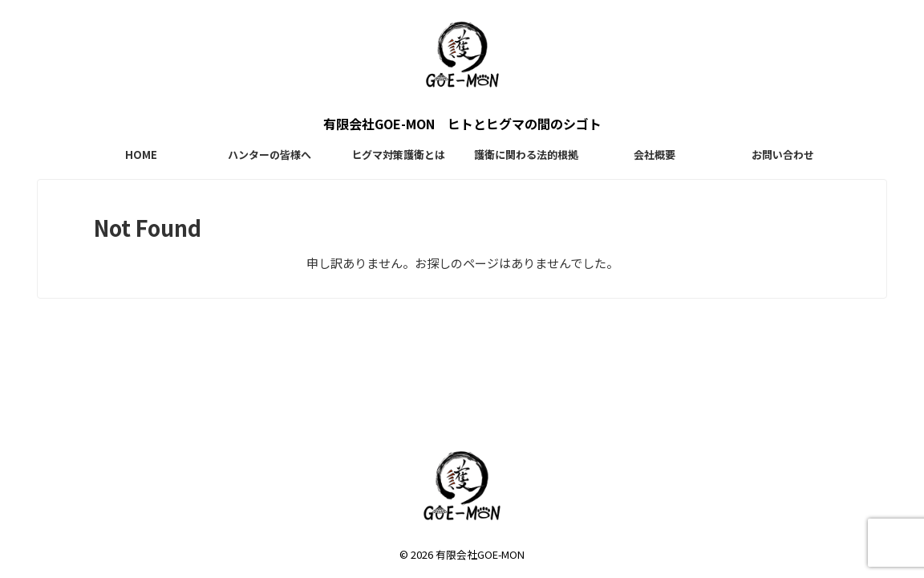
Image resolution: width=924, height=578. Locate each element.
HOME (141, 155)
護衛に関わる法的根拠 (526, 155)
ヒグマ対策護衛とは (398, 155)
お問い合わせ (783, 155)
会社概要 (654, 155)
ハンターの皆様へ (269, 155)
